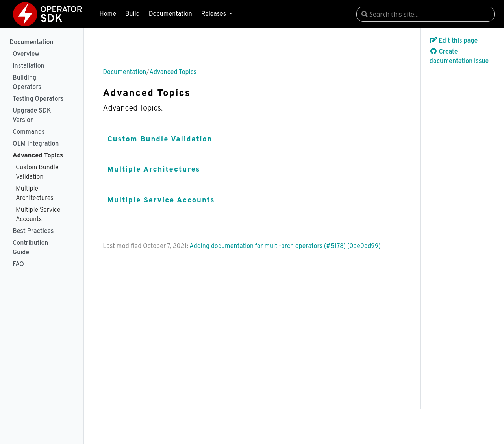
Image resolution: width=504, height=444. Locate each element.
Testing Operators (38, 99)
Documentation (170, 14)
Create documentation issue (459, 57)
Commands (29, 132)
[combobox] (425, 14)
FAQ (18, 265)
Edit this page (454, 41)
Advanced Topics (38, 156)
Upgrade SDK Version (32, 116)
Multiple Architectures (35, 194)
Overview (26, 54)
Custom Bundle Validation (37, 172)
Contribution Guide (30, 248)
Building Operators (27, 83)
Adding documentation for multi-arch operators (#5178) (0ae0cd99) (285, 246)
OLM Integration (36, 144)
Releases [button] (214, 14)
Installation (29, 66)
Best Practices (33, 231)
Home (108, 14)
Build (132, 14)
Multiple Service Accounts (38, 215)
